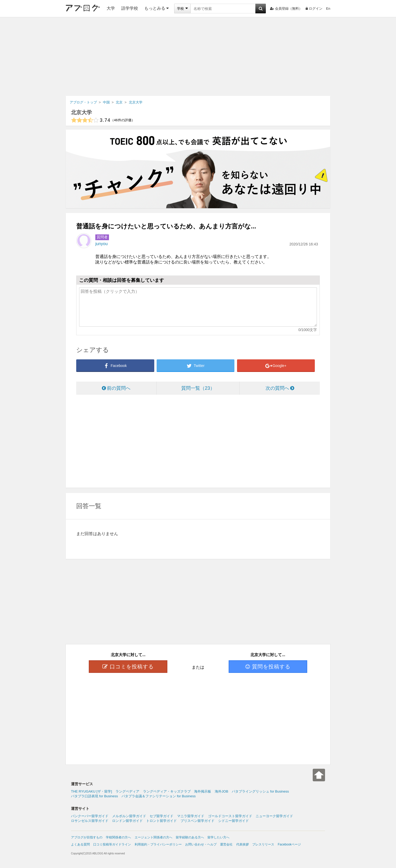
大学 (111, 8)
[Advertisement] (198, 57)
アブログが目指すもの (87, 837)
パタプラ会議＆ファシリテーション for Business (159, 796)
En (328, 9)
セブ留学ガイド (161, 816)
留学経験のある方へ (190, 837)
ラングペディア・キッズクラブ (167, 791)
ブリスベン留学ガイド (197, 821)
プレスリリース (263, 844)
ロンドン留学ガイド (127, 821)
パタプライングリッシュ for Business (260, 791)
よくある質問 (80, 844)
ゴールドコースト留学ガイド (230, 816)
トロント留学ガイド (161, 821)
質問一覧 (198, 388)
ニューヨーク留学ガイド (274, 816)
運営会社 (226, 844)
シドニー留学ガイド (233, 821)
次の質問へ (280, 388)
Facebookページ (289, 844)
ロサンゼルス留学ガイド (90, 821)
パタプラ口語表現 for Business (94, 796)
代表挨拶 (243, 844)
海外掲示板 (203, 791)
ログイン (314, 9)
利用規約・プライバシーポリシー (158, 844)
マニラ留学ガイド (191, 816)
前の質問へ (116, 388)
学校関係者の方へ (118, 837)
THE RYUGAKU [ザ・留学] (92, 791)
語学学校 (130, 8)
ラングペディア (127, 791)
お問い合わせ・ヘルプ (201, 844)
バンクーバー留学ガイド (90, 816)
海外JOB (221, 791)
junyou (101, 244)
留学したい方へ (218, 837)
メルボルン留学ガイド (129, 816)
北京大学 (81, 112)
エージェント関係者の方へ (153, 837)
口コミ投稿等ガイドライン (112, 844)
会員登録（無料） (286, 9)
